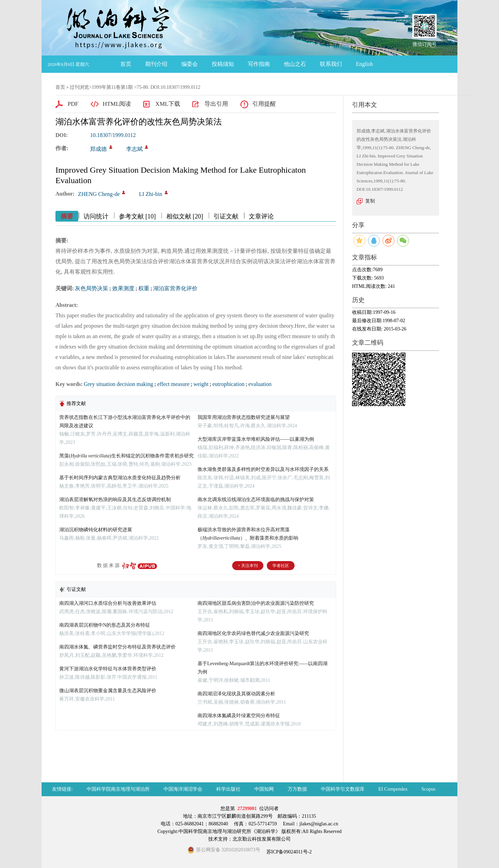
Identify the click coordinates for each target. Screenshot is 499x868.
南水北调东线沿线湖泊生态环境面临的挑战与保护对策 (256, 500)
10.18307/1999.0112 (113, 135)
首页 (126, 64)
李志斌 (134, 149)
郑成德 (98, 149)
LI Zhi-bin (151, 194)
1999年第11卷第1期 (112, 87)
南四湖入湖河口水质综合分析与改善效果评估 (108, 603)
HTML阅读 (117, 104)
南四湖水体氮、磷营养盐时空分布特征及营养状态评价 (117, 647)
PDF (73, 104)
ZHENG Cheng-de (99, 194)
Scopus (428, 789)
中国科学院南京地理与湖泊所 (118, 789)
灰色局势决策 (91, 288)
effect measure (173, 384)
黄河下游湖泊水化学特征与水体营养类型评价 (108, 669)
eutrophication (228, 384)
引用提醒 (264, 104)
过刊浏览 (79, 87)
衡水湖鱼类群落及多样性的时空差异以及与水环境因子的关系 (263, 469)
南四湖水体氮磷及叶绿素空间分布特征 (239, 716)
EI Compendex (393, 789)
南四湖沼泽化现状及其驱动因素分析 (236, 694)
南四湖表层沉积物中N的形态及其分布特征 (105, 625)
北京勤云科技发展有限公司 (262, 839)
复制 (370, 201)
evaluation (260, 384)
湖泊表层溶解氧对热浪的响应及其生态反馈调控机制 (115, 500)
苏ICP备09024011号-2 (288, 852)
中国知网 (264, 789)
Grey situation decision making (119, 384)
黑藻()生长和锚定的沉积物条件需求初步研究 (126, 456)
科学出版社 (228, 789)
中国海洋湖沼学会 (183, 789)
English (364, 64)
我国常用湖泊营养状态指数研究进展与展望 (244, 417)
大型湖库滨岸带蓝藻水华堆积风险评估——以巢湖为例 (256, 439)
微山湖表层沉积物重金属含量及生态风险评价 (108, 691)
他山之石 (295, 64)
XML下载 (168, 104)
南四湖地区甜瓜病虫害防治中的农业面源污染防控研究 (256, 603)
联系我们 (331, 64)
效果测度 (123, 288)
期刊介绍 (156, 64)
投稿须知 (223, 64)
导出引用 (216, 104)
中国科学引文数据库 (343, 789)
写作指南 (259, 64)
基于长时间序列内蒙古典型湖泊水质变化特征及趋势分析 (120, 478)
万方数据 (297, 789)
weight (201, 384)
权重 (144, 288)
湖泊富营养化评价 (175, 288)
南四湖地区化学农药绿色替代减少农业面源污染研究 (253, 633)
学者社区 (281, 566)
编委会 (190, 64)
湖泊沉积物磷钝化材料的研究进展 (96, 530)
